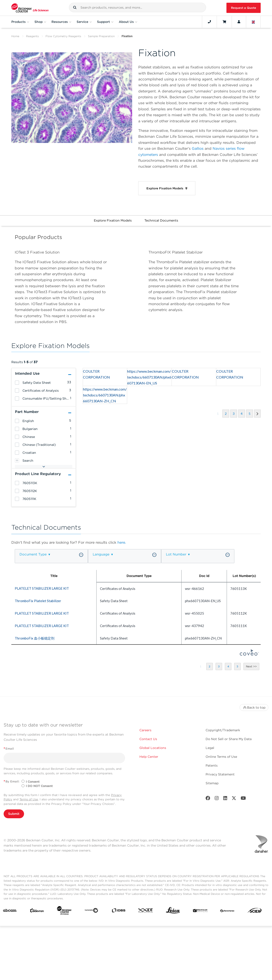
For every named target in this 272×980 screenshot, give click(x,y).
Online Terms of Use (221, 757)
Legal (210, 748)
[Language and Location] (253, 22)
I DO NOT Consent (39, 786)
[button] (75, 7)
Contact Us (148, 739)
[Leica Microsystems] (173, 911)
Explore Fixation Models (113, 220)
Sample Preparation (101, 36)
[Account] (239, 22)
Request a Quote (244, 8)
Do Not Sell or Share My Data (229, 739)
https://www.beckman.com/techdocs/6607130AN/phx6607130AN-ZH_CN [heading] (105, 395)
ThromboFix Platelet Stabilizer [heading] (38, 601)
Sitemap (212, 783)
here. (122, 542)
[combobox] (137, 7)
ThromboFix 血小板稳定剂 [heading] (35, 638)
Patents (212, 765)
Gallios (198, 148)
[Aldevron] (37, 911)
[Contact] (209, 22)
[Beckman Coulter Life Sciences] (64, 911)
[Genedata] (91, 911)
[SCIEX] (255, 911)
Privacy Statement (220, 774)
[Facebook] (208, 799)
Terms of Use (29, 799)
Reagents (32, 36)
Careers (145, 730)
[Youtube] (243, 799)
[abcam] (10, 911)
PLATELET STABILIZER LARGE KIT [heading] (42, 588)
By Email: (12, 781)
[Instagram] (217, 799)
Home (15, 36)
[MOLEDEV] (200, 911)
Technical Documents (161, 220)
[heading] (17, 383)
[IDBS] (119, 911)
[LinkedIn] (225, 799)
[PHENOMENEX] (227, 911)
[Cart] (224, 22)
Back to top (254, 707)
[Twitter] (234, 799)
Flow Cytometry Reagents (63, 36)
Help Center (149, 757)
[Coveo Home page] (249, 654)
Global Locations (153, 748)
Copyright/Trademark (223, 730)
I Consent (33, 782)
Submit (14, 814)
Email (9, 749)
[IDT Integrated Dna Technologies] (146, 911)
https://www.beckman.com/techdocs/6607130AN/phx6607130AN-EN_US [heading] (149, 377)
